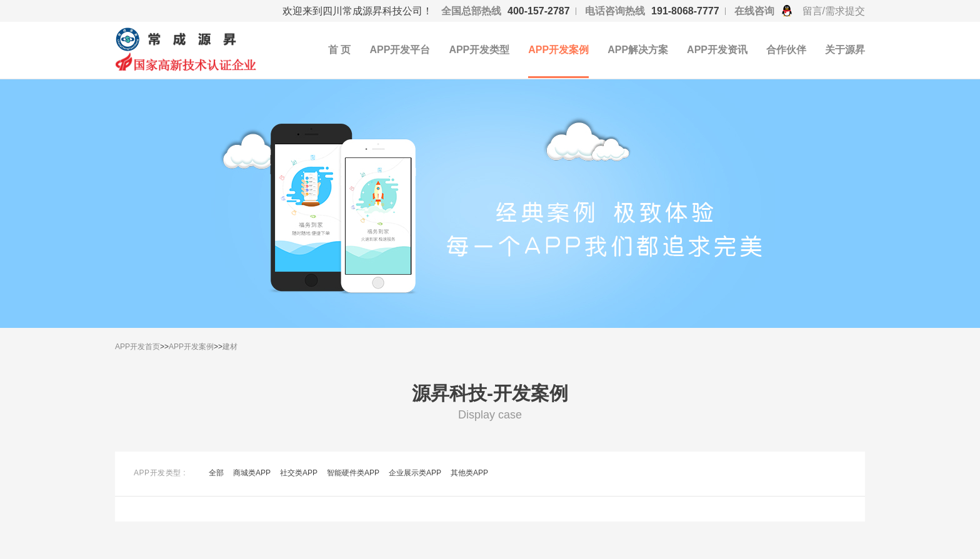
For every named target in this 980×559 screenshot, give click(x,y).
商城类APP (252, 473)
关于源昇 (845, 50)
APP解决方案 (638, 50)
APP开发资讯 (717, 50)
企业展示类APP (415, 473)
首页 (152, 347)
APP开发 (130, 347)
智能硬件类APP (353, 473)
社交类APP (299, 473)
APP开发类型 (479, 50)
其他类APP (469, 473)
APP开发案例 (558, 50)
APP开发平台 (400, 50)
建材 (230, 347)
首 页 (339, 50)
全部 (216, 473)
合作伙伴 (786, 50)
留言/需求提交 (834, 11)
